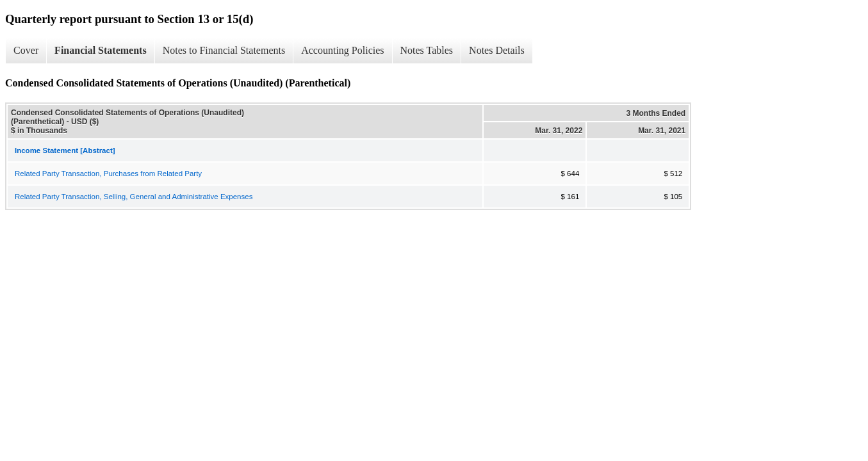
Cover (26, 50)
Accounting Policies (342, 50)
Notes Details (497, 50)
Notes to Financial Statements (224, 50)
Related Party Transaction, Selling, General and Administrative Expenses (134, 197)
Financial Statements (101, 50)
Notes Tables (427, 50)
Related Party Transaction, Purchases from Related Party (108, 174)
